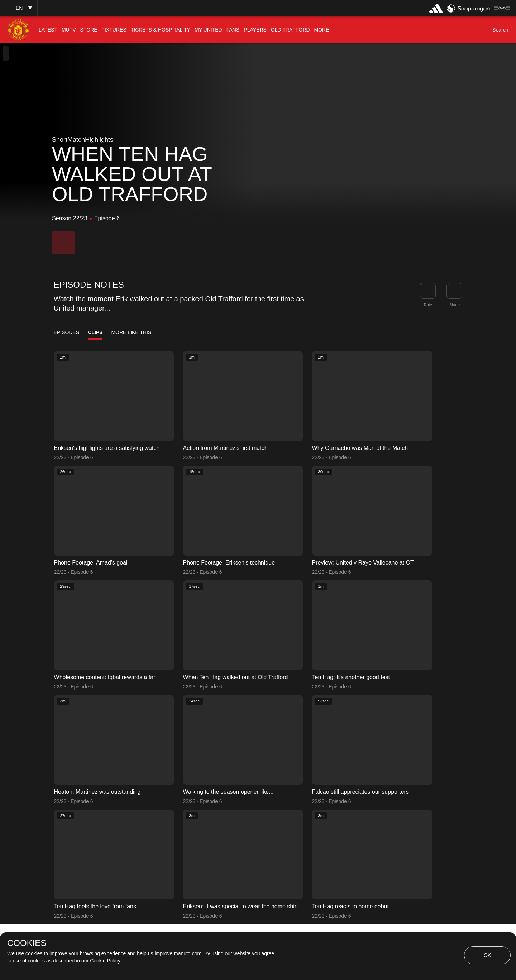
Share (455, 305)
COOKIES (27, 943)
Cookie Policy (105, 961)
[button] (19, 8)
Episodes (67, 332)
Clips (95, 332)
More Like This (131, 332)
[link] (454, 291)
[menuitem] (48, 30)
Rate (428, 305)
